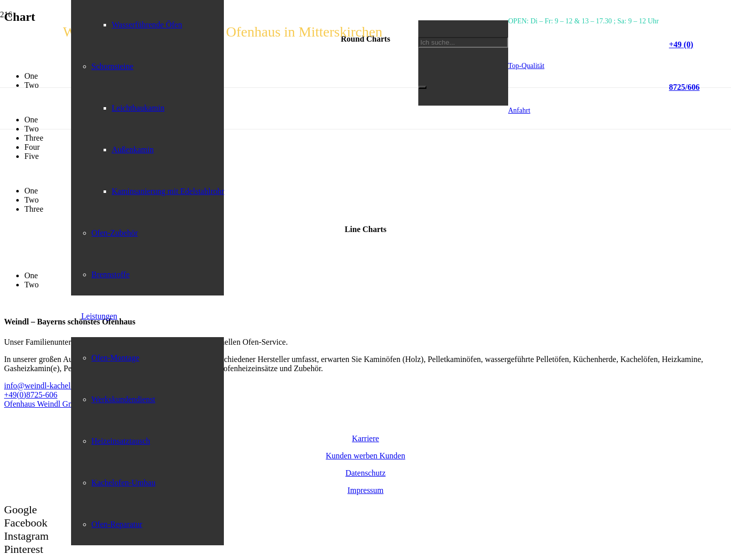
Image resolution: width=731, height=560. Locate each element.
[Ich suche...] (463, 42)
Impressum (365, 490)
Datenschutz (365, 473)
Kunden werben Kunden (365, 456)
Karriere (365, 438)
